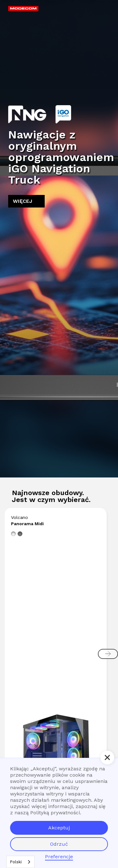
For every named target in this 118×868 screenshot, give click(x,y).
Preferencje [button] (59, 857)
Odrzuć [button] (59, 844)
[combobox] (20, 862)
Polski (16, 862)
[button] (103, 11)
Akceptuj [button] (59, 828)
